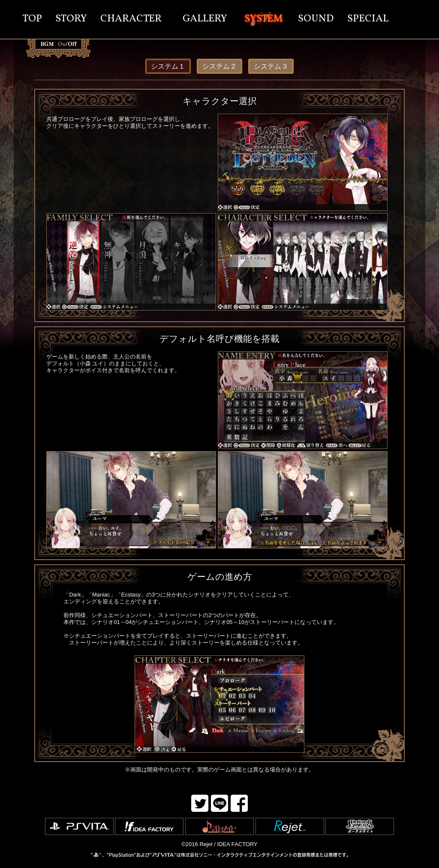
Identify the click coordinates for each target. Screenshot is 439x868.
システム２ (219, 66)
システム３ (271, 66)
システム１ (168, 66)
